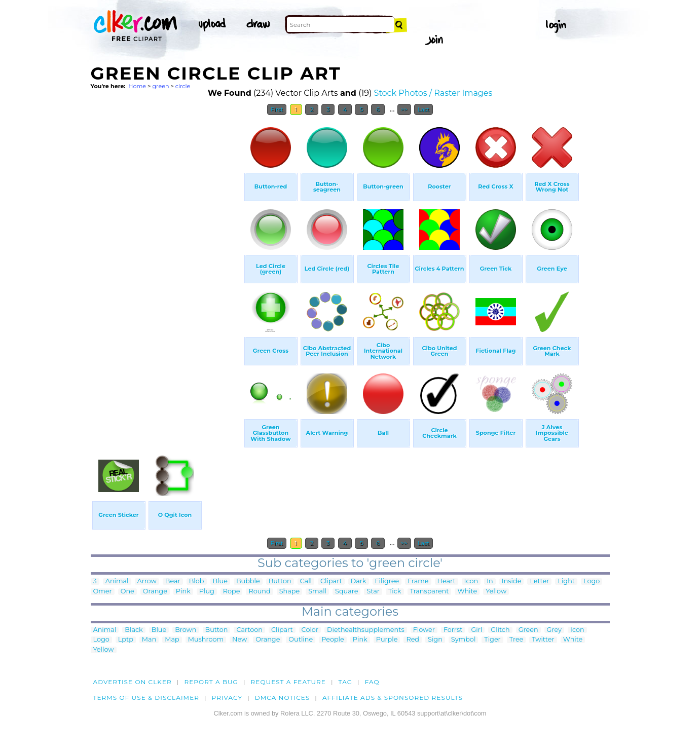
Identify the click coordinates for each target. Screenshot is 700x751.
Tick (395, 592)
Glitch (500, 630)
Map (172, 640)
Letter (539, 581)
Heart (447, 581)
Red (413, 640)
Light (566, 581)
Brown (186, 630)
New (240, 640)
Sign (435, 640)
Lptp (126, 640)
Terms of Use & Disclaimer (146, 698)
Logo (592, 581)
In (490, 581)
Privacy (227, 698)
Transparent (430, 592)
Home (137, 86)
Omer (103, 592)
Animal (117, 581)
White (467, 592)
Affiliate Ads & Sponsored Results (393, 698)
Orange (155, 592)
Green (528, 630)
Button (280, 581)
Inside (512, 581)
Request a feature (288, 682)
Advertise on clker (133, 682)
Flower (424, 630)
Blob (197, 581)
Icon (471, 581)
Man (149, 640)
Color (310, 630)
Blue (220, 581)
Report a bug (211, 682)
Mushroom (206, 640)
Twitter (543, 640)
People (333, 640)
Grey (554, 630)
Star (373, 592)
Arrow (147, 581)
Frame (418, 581)
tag (345, 682)
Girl (476, 630)
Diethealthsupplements (366, 630)
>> (404, 109)
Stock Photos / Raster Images (433, 93)
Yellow (496, 592)
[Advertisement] (167, 273)
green (160, 86)
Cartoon (249, 630)
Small (317, 592)
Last (423, 109)
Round (259, 592)
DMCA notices (283, 698)
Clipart (331, 581)
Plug (207, 592)
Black (134, 630)
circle (183, 86)
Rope (232, 592)
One (127, 592)
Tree (517, 640)
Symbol (464, 640)
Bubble (248, 581)
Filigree (387, 581)
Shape (289, 592)
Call (306, 581)
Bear (173, 581)
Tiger (492, 640)
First (277, 109)
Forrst (453, 630)
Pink (183, 592)
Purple (387, 640)
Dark (359, 581)
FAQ (372, 682)
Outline (301, 640)
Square (346, 592)
